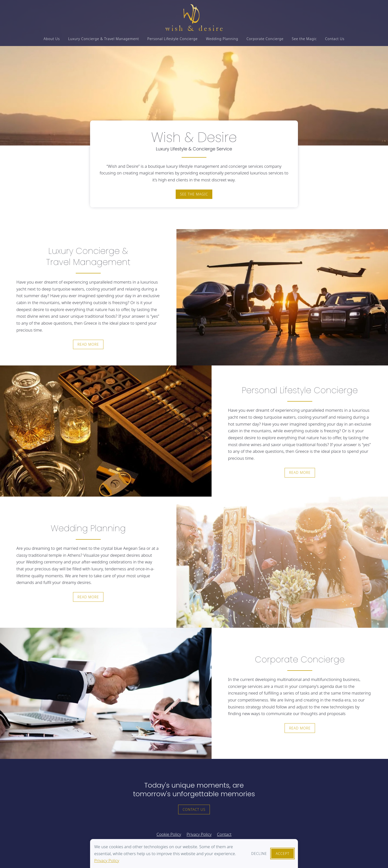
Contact (224, 834)
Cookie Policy (169, 834)
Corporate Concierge (265, 40)
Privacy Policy (107, 860)
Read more (88, 344)
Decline (259, 854)
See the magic (194, 194)
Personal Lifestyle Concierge (172, 40)
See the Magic (304, 40)
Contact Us (335, 40)
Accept (282, 854)
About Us (52, 40)
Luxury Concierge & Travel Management (103, 40)
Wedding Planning (222, 40)
